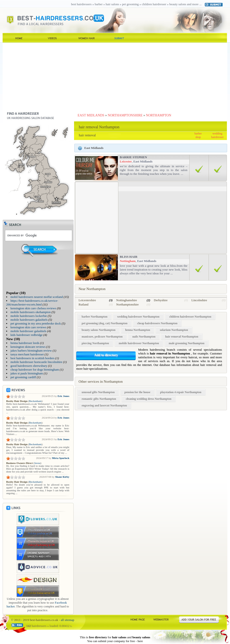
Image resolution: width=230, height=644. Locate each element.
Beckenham (35, 401)
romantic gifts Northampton (99, 399)
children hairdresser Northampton (190, 317)
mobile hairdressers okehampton (31, 312)
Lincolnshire (199, 300)
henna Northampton (138, 330)
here (140, 641)
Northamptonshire (127, 304)
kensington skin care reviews (28, 327)
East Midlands (143, 161)
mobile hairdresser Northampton (139, 343)
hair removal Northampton (182, 337)
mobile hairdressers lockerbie (29, 316)
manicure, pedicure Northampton (102, 337)
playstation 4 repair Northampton (181, 392)
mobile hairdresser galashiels (28, 331)
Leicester (126, 161)
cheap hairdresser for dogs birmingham (35, 370)
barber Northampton (95, 317)
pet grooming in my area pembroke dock (36, 323)
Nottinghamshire (127, 300)
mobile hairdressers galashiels (29, 320)
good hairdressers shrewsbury (29, 366)
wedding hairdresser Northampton (138, 317)
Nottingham (128, 261)
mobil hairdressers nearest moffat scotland (37, 297)
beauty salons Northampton (99, 330)
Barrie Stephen (133, 157)
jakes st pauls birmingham (27, 373)
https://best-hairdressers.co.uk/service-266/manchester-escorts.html (32, 303)
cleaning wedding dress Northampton (148, 399)
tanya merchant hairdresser (27, 354)
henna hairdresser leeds (25, 343)
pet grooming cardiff (23, 377)
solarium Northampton (174, 330)
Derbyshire (161, 300)
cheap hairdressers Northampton (157, 323)
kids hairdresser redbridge (27, 335)
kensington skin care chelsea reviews (33, 308)
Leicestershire (87, 300)
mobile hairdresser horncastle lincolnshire (36, 362)
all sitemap (67, 620)
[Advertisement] (115, 76)
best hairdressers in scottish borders (32, 358)
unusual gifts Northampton (98, 392)
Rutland (83, 304)
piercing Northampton (95, 343)
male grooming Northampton (187, 343)
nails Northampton (144, 337)
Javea (37, 463)
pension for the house (137, 392)
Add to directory (106, 355)
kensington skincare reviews (28, 347)
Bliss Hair (129, 257)
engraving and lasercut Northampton (104, 405)
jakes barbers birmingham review (31, 351)
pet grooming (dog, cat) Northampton (105, 323)
